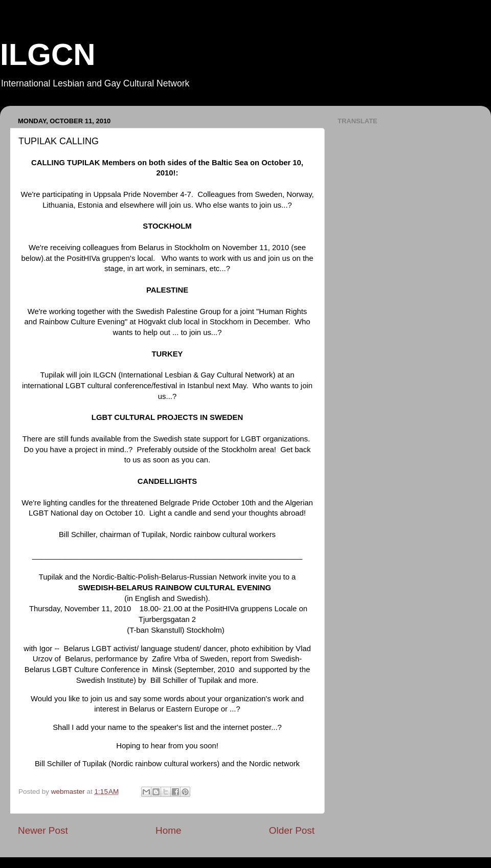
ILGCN (48, 54)
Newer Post (43, 830)
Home (168, 830)
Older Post (292, 830)
